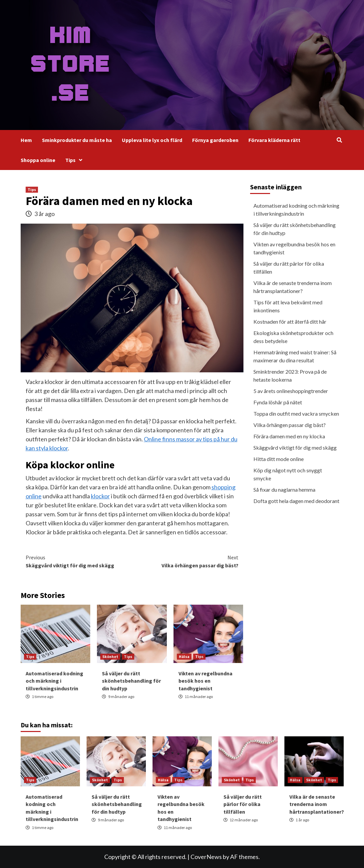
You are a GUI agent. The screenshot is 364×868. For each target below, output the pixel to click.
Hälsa (184, 656)
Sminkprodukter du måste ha (77, 140)
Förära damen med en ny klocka (289, 436)
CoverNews (206, 857)
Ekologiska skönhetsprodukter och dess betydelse (293, 337)
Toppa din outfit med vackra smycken (296, 413)
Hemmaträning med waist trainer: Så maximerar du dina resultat (295, 356)
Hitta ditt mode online (279, 459)
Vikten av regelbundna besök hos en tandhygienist (205, 681)
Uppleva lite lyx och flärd (152, 140)
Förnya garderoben (215, 140)
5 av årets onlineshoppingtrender (291, 391)
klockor (100, 496)
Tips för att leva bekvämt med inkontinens (288, 306)
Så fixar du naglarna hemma (284, 489)
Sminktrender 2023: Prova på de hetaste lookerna (290, 375)
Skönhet (110, 656)
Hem (26, 140)
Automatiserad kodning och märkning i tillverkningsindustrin (54, 681)
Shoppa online (38, 160)
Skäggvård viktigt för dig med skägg (79, 561)
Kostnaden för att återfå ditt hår (290, 321)
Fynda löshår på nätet (278, 402)
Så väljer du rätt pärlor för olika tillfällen (289, 267)
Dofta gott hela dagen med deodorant (296, 501)
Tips (75, 160)
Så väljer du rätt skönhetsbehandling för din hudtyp (131, 681)
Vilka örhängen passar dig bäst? (185, 561)
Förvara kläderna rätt (274, 140)
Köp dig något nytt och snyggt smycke (288, 474)
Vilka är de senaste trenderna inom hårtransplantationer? (293, 287)
